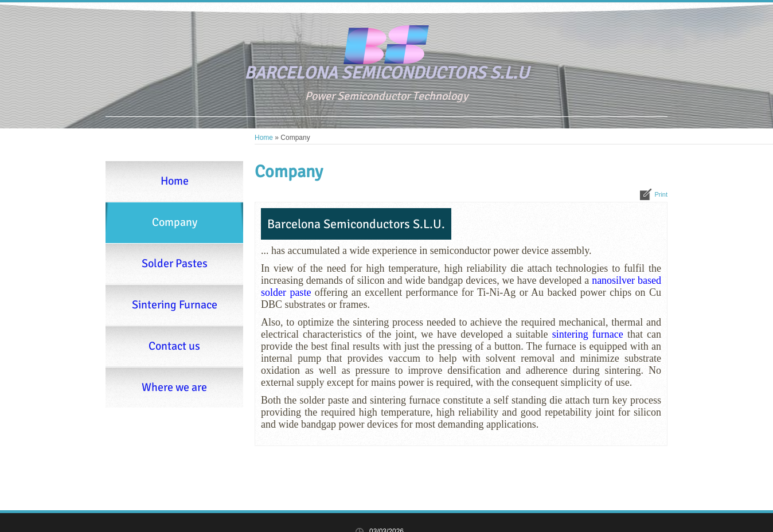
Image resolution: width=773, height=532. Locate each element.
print (661, 194)
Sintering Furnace (175, 305)
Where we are (174, 387)
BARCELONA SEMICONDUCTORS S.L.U (386, 73)
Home (264, 138)
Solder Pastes (175, 263)
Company (175, 222)
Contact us (174, 346)
